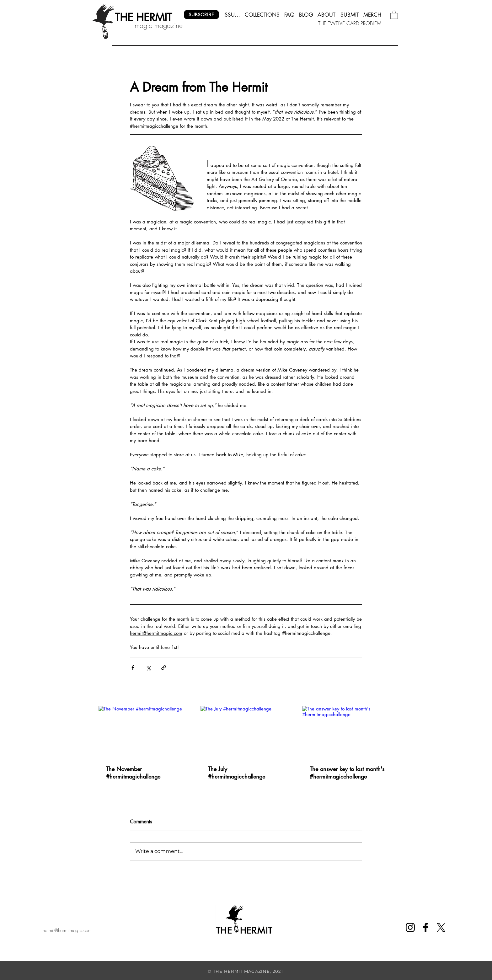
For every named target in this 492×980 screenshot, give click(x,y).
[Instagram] (410, 927)
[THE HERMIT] (143, 18)
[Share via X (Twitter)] (148, 668)
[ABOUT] (327, 15)
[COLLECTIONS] (262, 15)
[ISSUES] (232, 15)
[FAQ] (289, 15)
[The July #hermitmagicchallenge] (246, 732)
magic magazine (159, 25)
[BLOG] (306, 15)
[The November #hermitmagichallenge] (144, 732)
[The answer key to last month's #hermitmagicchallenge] (348, 732)
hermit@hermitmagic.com (67, 930)
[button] (394, 15)
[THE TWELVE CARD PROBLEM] (350, 23)
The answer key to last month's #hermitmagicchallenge (347, 773)
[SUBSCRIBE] (201, 15)
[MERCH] (373, 15)
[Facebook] (426, 927)
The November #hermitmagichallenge (133, 773)
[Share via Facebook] (133, 668)
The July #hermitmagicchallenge (237, 773)
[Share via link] (164, 668)
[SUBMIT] (350, 15)
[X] (441, 927)
